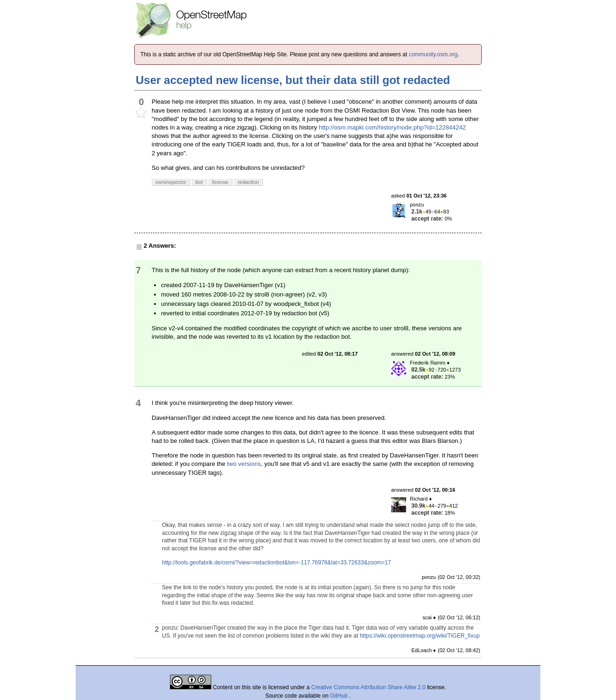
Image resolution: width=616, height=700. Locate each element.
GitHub (340, 696)
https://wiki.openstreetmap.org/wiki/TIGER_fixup (420, 636)
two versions (244, 464)
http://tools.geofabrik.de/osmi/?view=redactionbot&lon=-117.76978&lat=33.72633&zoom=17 (277, 563)
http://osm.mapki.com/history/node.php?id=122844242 (392, 127)
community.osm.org (433, 54)
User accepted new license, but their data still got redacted (293, 80)
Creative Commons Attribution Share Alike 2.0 (368, 687)
